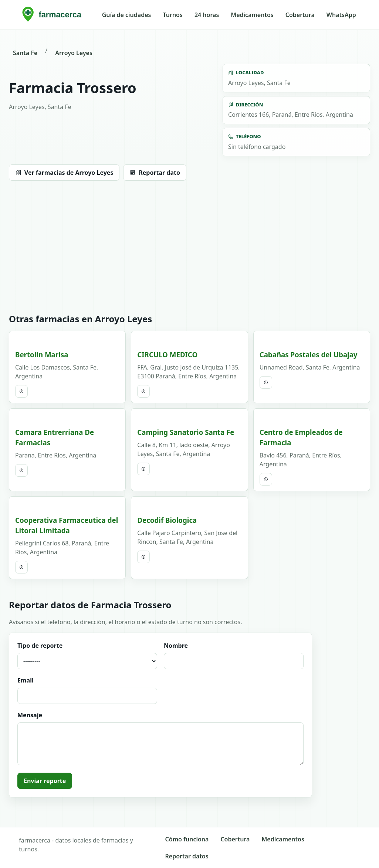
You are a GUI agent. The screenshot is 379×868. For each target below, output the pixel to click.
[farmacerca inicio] (54, 15)
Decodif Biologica (167, 520)
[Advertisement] (189, 247)
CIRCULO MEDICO (167, 355)
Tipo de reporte (87, 655)
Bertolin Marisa (42, 355)
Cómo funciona (187, 839)
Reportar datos (187, 856)
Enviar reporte (45, 781)
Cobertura (300, 15)
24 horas (207, 15)
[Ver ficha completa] (21, 391)
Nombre (234, 655)
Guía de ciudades (127, 15)
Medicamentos (252, 15)
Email (87, 690)
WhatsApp (341, 15)
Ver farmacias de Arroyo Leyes (64, 173)
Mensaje (160, 738)
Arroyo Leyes (74, 53)
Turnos (172, 15)
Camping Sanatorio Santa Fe (186, 432)
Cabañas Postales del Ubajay (309, 355)
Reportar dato (155, 173)
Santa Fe (25, 53)
